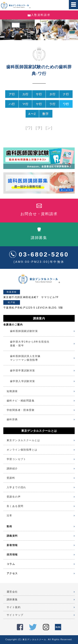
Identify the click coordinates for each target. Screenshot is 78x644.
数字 (46, 114)
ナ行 (66, 94)
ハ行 (12, 104)
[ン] (49, 128)
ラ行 (53, 104)
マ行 (25, 104)
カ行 (25, 94)
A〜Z (32, 114)
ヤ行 (39, 104)
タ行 (53, 94)
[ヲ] (39, 128)
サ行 (39, 94)
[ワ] (29, 128)
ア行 (12, 94)
